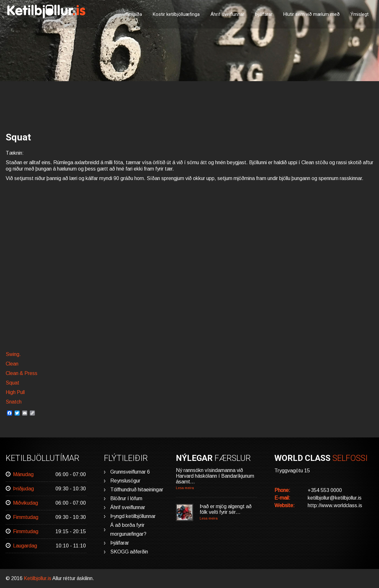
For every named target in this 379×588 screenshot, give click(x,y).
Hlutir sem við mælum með (312, 14)
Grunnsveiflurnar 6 (130, 472)
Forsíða (134, 14)
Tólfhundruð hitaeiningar (137, 490)
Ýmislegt (360, 14)
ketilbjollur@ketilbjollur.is (335, 498)
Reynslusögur (125, 481)
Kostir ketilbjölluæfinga (176, 14)
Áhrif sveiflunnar (227, 14)
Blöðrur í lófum (126, 498)
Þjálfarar (264, 14)
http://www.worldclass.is (335, 505)
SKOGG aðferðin (129, 552)
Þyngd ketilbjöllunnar (133, 516)
